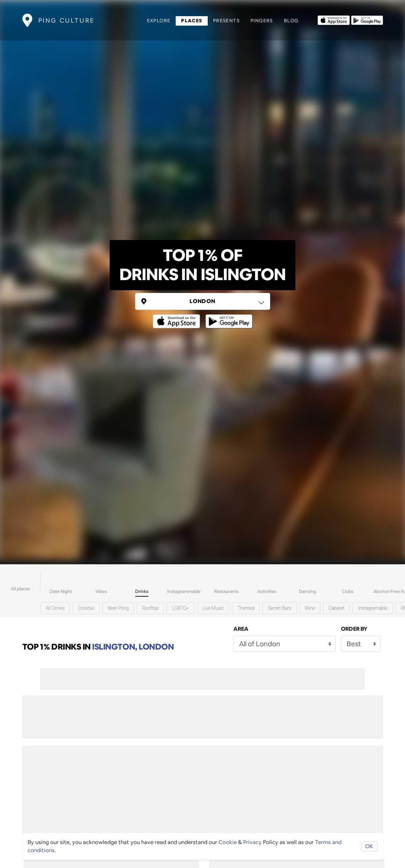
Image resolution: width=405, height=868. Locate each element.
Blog (291, 21)
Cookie (228, 842)
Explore (159, 21)
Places (192, 21)
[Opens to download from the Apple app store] (334, 20)
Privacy (252, 842)
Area (241, 629)
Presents (226, 21)
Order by (354, 629)
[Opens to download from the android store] (367, 20)
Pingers (262, 21)
